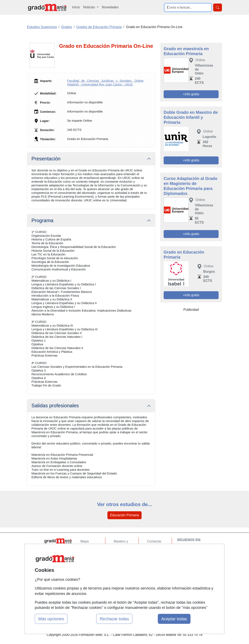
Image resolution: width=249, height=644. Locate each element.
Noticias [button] (89, 7)
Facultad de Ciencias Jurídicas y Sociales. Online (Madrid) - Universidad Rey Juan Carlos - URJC (105, 82)
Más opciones (51, 619)
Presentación (46, 159)
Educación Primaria (125, 515)
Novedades (110, 7)
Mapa (85, 541)
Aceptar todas (174, 619)
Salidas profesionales (55, 406)
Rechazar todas (114, 619)
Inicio (76, 7)
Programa (42, 220)
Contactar (154, 541)
